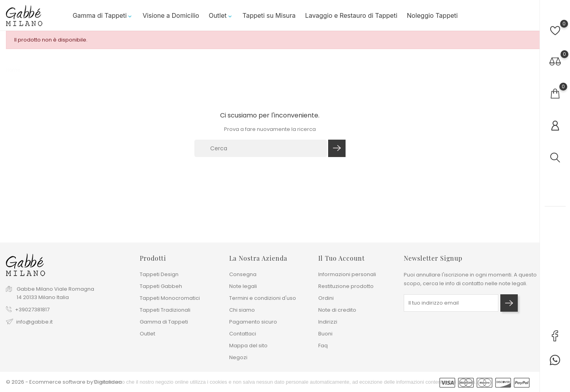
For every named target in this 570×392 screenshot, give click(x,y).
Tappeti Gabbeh (161, 286)
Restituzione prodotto (346, 286)
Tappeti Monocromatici (170, 298)
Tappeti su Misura (269, 15)
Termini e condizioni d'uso (263, 298)
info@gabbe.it (34, 322)
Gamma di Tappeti (103, 15)
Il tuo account (342, 258)
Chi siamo (242, 310)
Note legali (243, 286)
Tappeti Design (159, 274)
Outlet (221, 15)
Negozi (238, 357)
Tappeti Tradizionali (165, 310)
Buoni (325, 334)
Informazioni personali (347, 274)
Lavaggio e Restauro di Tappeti (351, 15)
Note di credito (337, 310)
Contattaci (243, 334)
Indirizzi (328, 322)
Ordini (326, 298)
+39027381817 (32, 310)
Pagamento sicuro (253, 322)
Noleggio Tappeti (432, 15)
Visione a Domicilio (171, 15)
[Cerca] (261, 148)
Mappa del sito (248, 346)
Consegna (243, 274)
